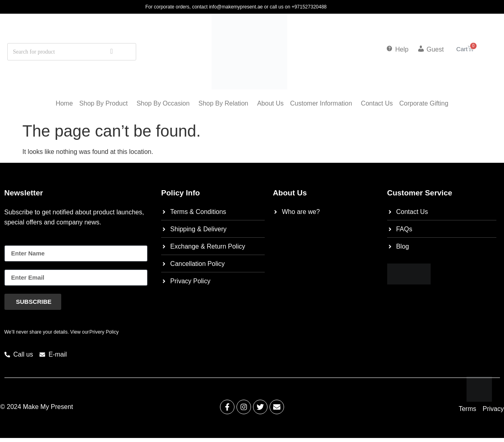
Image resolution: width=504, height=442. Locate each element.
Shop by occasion (163, 103)
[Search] (112, 52)
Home (64, 103)
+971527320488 (309, 7)
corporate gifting (424, 103)
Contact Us (377, 103)
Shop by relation (224, 103)
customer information (321, 103)
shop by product (104, 103)
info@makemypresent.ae (236, 7)
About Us (270, 103)
